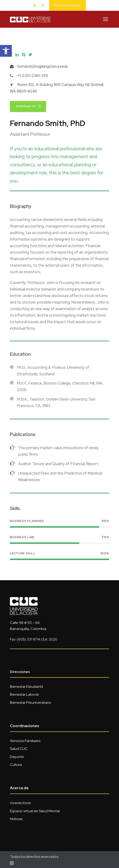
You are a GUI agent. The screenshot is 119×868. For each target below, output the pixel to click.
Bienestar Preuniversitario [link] (31, 703)
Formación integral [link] (68, 5)
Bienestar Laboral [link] (24, 694)
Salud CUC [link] (19, 749)
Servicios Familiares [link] (25, 741)
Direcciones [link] (20, 672)
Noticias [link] (16, 819)
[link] (6, 51)
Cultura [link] (16, 765)
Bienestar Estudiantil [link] (26, 687)
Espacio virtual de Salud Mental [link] (35, 811)
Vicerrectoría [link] (20, 803)
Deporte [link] (17, 757)
